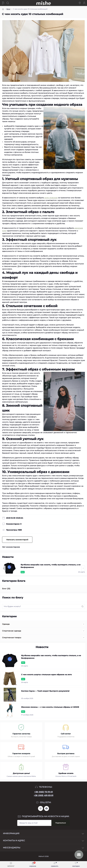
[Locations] (80, 3)
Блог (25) (6, 589)
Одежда (6, 624)
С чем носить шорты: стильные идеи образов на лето (46, 675)
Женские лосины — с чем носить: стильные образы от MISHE (50, 707)
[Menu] (3, 3)
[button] (4, 568)
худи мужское (51, 198)
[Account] (84, 3)
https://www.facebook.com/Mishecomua (46, 808)
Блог (8, 9)
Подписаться (61, 823)
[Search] (8, 3)
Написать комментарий (17, 540)
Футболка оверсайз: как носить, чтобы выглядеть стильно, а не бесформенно (51, 566)
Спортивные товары (12, 638)
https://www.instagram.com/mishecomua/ (40, 808)
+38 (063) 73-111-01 (43, 792)
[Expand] (84, 624)
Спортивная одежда (12, 631)
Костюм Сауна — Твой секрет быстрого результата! (45, 691)
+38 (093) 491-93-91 (43, 795)
